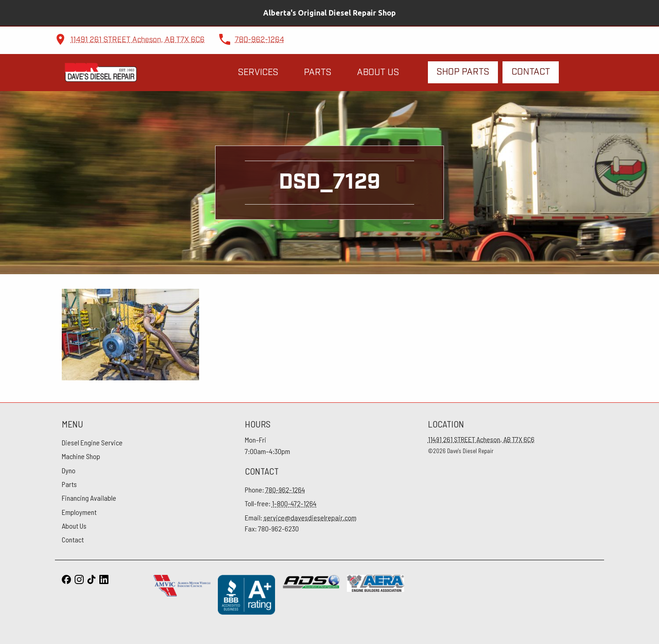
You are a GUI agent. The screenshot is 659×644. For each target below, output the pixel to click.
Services (258, 73)
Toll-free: (281, 503)
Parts (318, 73)
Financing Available (89, 498)
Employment (79, 512)
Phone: (275, 490)
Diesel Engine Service (92, 442)
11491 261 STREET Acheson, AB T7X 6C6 (138, 40)
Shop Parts (463, 72)
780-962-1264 (259, 40)
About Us (378, 73)
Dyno (69, 470)
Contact (531, 72)
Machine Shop (81, 456)
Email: (301, 517)
